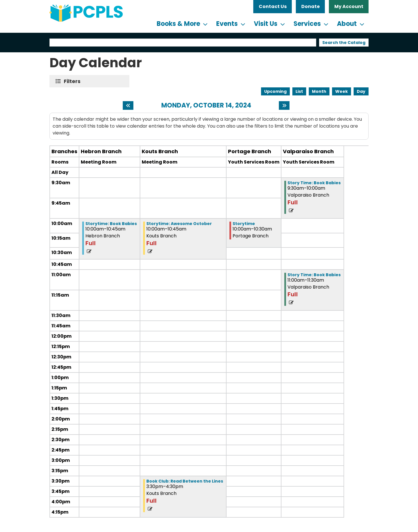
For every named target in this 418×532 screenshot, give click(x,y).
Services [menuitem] (307, 24)
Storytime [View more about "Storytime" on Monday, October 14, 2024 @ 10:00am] (244, 224)
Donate (310, 6)
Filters (73, 81)
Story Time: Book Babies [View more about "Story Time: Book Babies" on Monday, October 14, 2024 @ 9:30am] (314, 183)
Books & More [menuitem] (178, 24)
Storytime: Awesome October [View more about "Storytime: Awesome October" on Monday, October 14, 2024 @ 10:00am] (179, 224)
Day (361, 91)
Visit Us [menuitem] (266, 24)
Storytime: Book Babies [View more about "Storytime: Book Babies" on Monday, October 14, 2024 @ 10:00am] (111, 224)
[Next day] (284, 105)
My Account (349, 6)
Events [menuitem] (227, 24)
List (299, 91)
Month (319, 91)
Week (342, 91)
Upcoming (275, 91)
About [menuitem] (347, 24)
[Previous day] (128, 105)
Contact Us (273, 6)
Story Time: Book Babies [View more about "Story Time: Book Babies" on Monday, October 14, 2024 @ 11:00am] (314, 275)
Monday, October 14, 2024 (206, 105)
